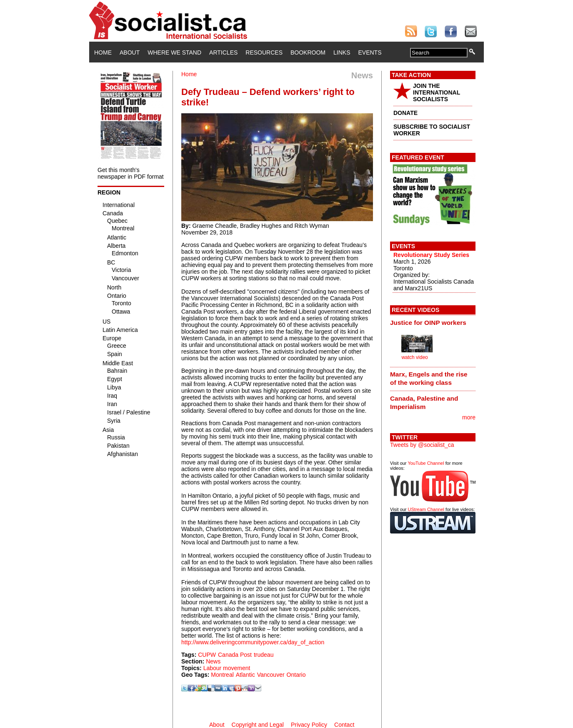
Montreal (222, 675)
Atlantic (245, 675)
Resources (264, 52)
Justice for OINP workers (428, 323)
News (213, 661)
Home (103, 52)
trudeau (264, 655)
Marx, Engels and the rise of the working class (429, 378)
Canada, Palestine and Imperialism (424, 403)
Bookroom (308, 52)
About (130, 52)
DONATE (405, 113)
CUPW (207, 655)
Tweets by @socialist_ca (422, 445)
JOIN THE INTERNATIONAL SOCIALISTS (437, 92)
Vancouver (271, 675)
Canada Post (235, 655)
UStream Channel (426, 509)
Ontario (296, 675)
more (469, 417)
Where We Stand (174, 52)
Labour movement (227, 668)
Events (370, 52)
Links (342, 52)
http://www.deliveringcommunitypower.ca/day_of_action (253, 642)
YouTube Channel (426, 463)
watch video (414, 357)
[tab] (433, 322)
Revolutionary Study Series (431, 255)
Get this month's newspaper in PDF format (131, 173)
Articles (223, 52)
